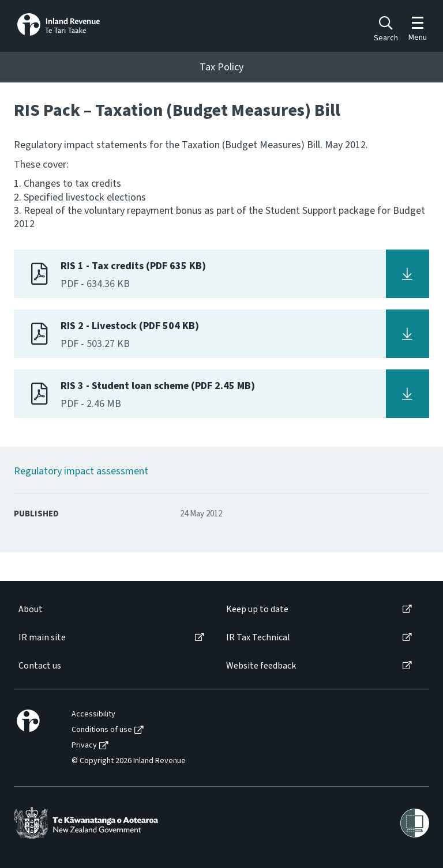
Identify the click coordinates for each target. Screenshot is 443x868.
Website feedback (261, 666)
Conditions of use (102, 730)
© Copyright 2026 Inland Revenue (129, 761)
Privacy (84, 746)
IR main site (42, 638)
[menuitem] (110, 610)
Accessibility (93, 714)
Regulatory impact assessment (81, 471)
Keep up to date (257, 610)
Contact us (40, 666)
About (31, 610)
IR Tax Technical (258, 638)
